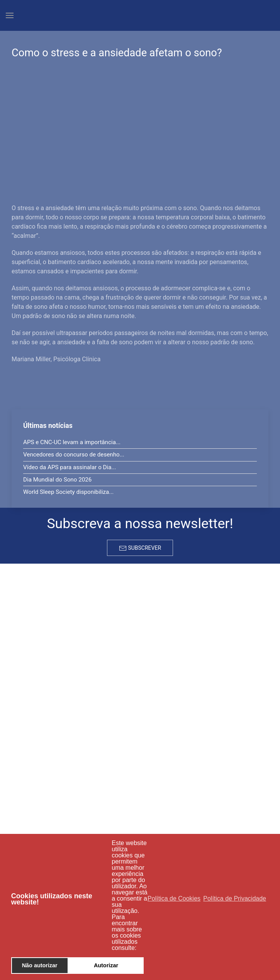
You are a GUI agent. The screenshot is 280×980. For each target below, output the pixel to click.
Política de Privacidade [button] (235, 898)
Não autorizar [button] (40, 965)
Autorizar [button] (106, 965)
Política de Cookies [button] (174, 898)
